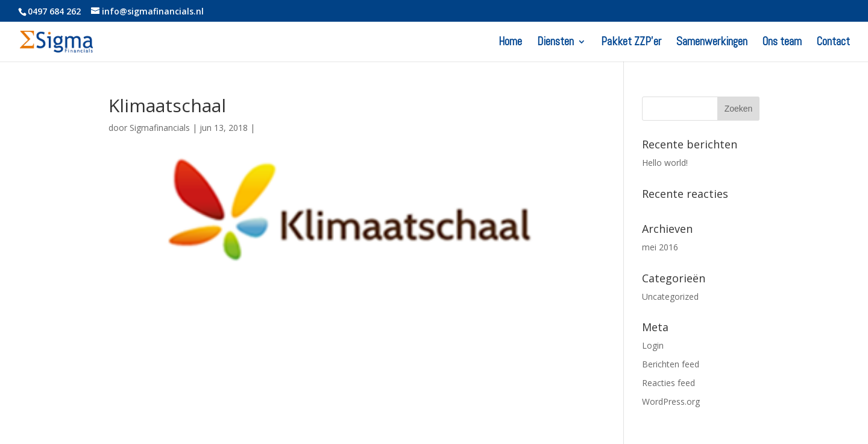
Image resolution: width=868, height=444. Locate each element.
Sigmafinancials (160, 128)
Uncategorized (670, 297)
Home (510, 43)
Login (653, 345)
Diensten (555, 43)
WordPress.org (671, 401)
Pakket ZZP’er (631, 43)
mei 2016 (660, 247)
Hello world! (665, 163)
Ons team (782, 43)
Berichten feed (671, 364)
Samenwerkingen (712, 43)
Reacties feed (668, 383)
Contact (833, 43)
